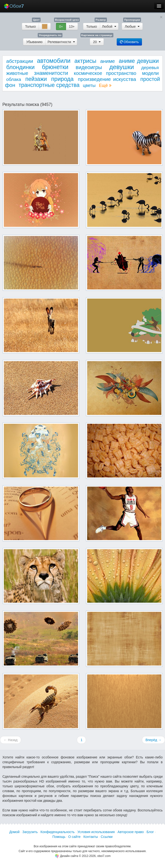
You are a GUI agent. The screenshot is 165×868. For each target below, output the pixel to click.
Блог (150, 832)
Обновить (129, 42)
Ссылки (107, 837)
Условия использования (96, 832)
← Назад (11, 740)
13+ (72, 26)
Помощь (59, 837)
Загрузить (30, 832)
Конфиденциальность (58, 832)
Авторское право (131, 832)
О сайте (74, 837)
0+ (61, 26)
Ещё (105, 85)
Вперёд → (153, 740)
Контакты (91, 837)
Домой (15, 832)
